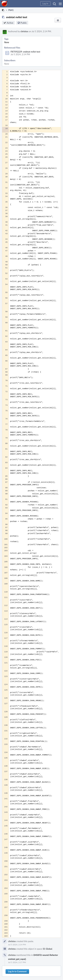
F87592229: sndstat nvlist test (25, 52)
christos (24, 31)
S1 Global (47, 949)
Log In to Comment (17, 971)
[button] (60, 4)
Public (24, 23)
